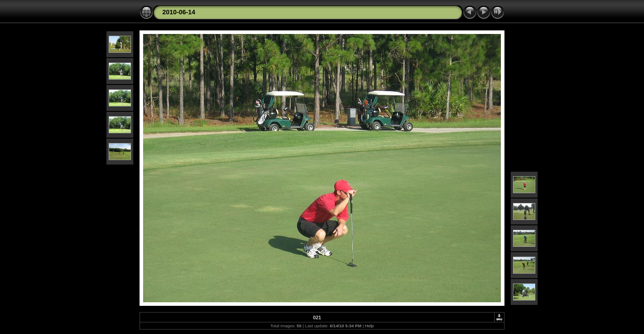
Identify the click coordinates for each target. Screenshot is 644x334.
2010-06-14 (179, 12)
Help (369, 326)
